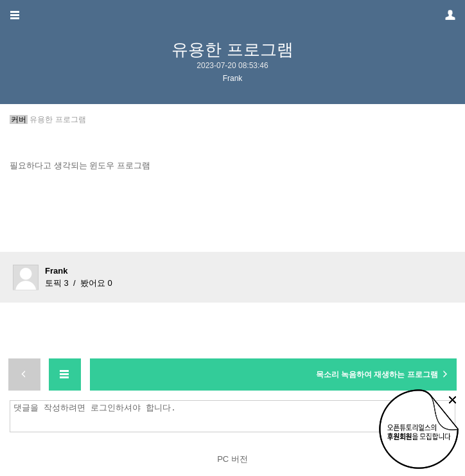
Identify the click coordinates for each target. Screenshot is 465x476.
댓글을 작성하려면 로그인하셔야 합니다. (236, 416)
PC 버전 (232, 459)
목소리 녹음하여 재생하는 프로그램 (383, 374)
